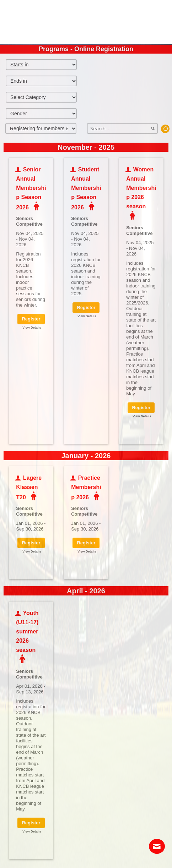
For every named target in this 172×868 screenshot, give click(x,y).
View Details (32, 328)
